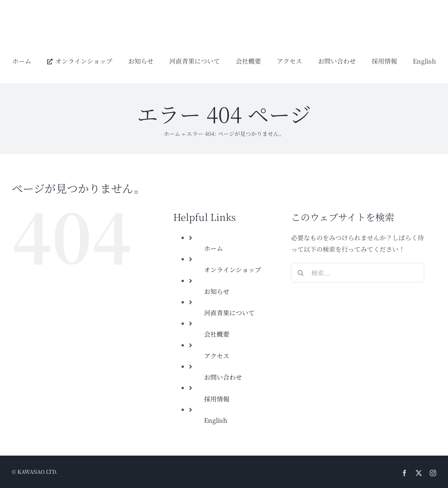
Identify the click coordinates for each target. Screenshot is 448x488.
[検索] (301, 273)
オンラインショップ (233, 270)
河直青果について (229, 313)
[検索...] (358, 273)
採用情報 (217, 399)
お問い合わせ (223, 377)
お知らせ (217, 291)
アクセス (217, 356)
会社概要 (217, 334)
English (216, 420)
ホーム (172, 134)
